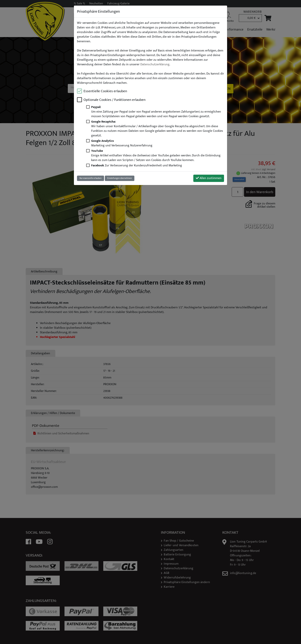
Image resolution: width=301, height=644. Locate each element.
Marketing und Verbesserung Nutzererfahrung (122, 143)
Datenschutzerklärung (155, 65)
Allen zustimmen (209, 178)
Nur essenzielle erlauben (91, 178)
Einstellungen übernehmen (120, 178)
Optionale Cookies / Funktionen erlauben (115, 100)
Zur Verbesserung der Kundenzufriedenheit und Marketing (137, 166)
